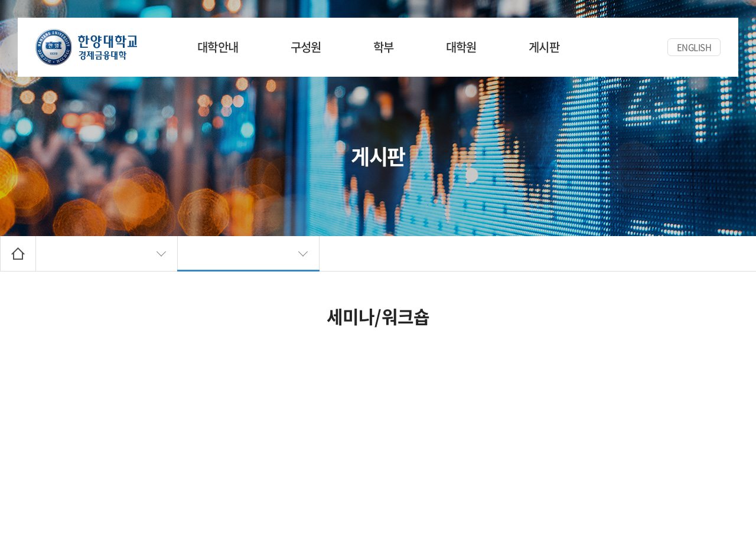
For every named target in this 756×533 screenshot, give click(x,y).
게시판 (544, 47)
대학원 (461, 47)
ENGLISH (694, 47)
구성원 (306, 47)
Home (18, 254)
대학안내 (218, 47)
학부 (384, 47)
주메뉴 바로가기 (0, 0)
